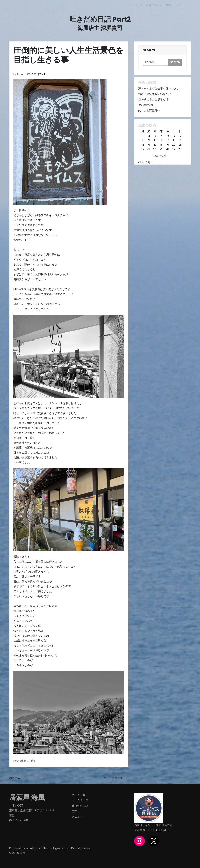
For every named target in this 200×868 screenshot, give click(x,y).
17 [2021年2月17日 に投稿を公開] (155, 145)
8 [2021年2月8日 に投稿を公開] (143, 140)
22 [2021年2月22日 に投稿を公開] (143, 149)
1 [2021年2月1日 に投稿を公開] (144, 136)
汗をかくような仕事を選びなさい (159, 89)
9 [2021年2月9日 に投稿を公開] (149, 140)
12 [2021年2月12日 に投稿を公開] (168, 140)
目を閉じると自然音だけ (153, 99)
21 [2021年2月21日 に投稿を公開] (180, 145)
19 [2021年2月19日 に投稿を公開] (168, 145)
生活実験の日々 (148, 105)
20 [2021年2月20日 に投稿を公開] (174, 145)
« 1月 (141, 162)
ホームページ (135, 5)
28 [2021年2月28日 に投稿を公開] (180, 149)
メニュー (182, 5)
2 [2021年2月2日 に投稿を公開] (149, 136)
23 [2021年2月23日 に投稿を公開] (148, 149)
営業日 (170, 5)
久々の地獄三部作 (149, 110)
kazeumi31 (24, 74)
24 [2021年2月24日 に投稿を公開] (155, 149)
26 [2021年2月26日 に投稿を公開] (167, 149)
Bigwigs (58, 848)
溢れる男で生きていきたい (155, 94)
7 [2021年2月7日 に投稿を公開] (181, 136)
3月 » (149, 162)
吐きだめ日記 (154, 5)
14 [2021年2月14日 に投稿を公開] (180, 140)
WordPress (33, 848)
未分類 (31, 761)
